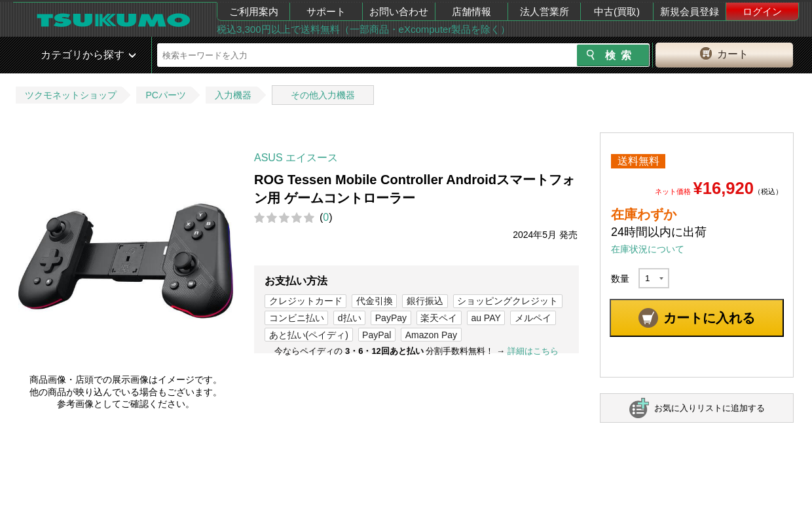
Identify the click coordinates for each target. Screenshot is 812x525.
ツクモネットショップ (71, 95)
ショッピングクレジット (507, 301)
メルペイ (533, 318)
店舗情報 (471, 11)
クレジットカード (306, 301)
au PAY (486, 318)
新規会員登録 (690, 11)
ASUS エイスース (296, 158)
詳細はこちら (533, 351)
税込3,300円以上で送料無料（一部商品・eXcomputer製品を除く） (363, 29)
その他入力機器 (323, 95)
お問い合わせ (399, 11)
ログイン (762, 11)
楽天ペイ (439, 318)
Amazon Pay (431, 335)
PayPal (377, 335)
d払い (350, 318)
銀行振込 (425, 301)
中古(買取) (617, 11)
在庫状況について (648, 249)
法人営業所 (544, 11)
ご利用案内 (254, 11)
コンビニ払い (297, 318)
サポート (326, 11)
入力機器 (233, 95)
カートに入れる (709, 318)
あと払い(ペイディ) (309, 335)
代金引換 (375, 301)
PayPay (391, 318)
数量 (620, 279)
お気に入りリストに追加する (710, 408)
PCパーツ (165, 95)
